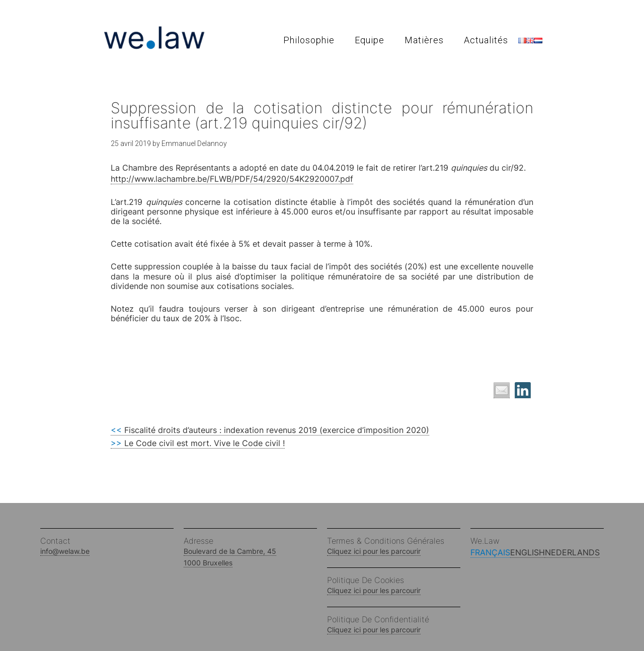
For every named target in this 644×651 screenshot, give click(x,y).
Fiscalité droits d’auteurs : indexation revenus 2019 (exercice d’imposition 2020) (270, 430)
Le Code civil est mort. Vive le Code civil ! (198, 443)
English (528, 552)
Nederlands (572, 552)
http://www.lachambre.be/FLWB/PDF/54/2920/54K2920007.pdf (232, 179)
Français (490, 552)
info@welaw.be (65, 551)
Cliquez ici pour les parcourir (374, 551)
